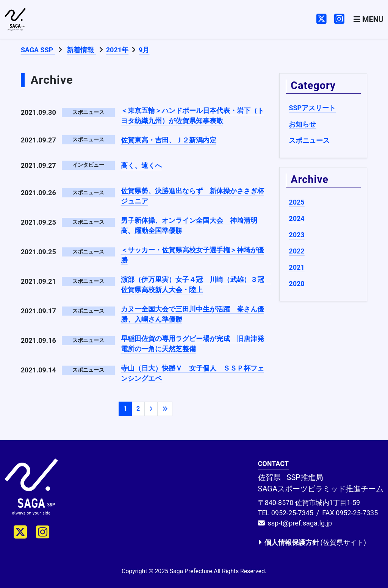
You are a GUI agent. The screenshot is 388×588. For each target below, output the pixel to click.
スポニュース (309, 140)
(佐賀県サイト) (312, 542)
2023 (296, 235)
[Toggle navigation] (368, 20)
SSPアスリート (312, 108)
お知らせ (302, 124)
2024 (296, 218)
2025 (296, 202)
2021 (296, 267)
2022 (296, 251)
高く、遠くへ (141, 165)
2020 (296, 284)
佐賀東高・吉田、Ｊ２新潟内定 (169, 140)
